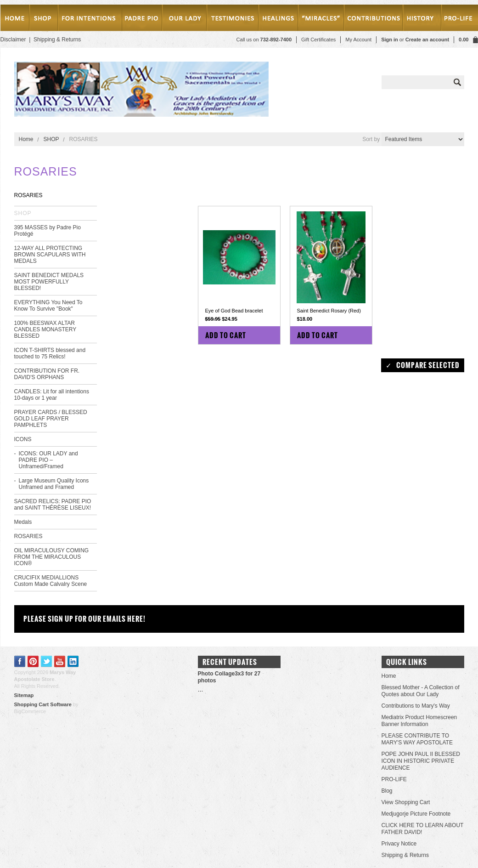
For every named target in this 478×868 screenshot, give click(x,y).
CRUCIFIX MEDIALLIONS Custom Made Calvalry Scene (51, 581)
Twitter (47, 661)
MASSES (89, 20)
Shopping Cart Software (43, 704)
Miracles (322, 20)
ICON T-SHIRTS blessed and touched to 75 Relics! (50, 353)
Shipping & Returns (57, 40)
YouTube (60, 661)
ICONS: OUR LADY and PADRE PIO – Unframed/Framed (48, 460)
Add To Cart (226, 335)
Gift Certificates (318, 40)
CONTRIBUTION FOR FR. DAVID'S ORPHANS (47, 374)
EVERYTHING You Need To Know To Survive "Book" (48, 306)
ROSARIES (28, 536)
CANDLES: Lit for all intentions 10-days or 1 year (52, 395)
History (421, 20)
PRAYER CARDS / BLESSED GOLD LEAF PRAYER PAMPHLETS (51, 419)
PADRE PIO (142, 20)
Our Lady (184, 20)
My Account (358, 40)
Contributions (374, 20)
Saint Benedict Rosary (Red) (329, 311)
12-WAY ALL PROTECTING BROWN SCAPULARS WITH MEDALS (50, 255)
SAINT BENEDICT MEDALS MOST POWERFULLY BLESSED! (49, 282)
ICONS (23, 439)
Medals (23, 522)
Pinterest (33, 661)
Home (15, 20)
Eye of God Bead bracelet (234, 311)
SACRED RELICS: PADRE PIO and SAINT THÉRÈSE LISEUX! (53, 505)
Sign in (390, 40)
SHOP (43, 20)
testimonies (233, 20)
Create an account (427, 40)
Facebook (20, 661)
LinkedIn (73, 661)
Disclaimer (13, 40)
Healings (280, 20)
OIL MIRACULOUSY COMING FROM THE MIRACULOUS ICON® (52, 557)
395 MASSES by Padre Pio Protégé (48, 231)
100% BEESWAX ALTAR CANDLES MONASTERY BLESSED (45, 329)
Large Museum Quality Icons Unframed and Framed (54, 484)
